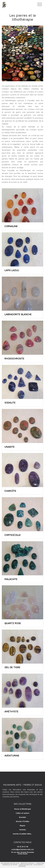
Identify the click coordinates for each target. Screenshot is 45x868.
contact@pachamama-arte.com (22, 849)
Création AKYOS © (25, 865)
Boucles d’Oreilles (23, 821)
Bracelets (22, 817)
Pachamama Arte (7, 863)
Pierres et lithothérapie (22, 809)
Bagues (22, 826)
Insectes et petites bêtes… (22, 834)
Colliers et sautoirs (22, 813)
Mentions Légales (27, 863)
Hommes (23, 830)
